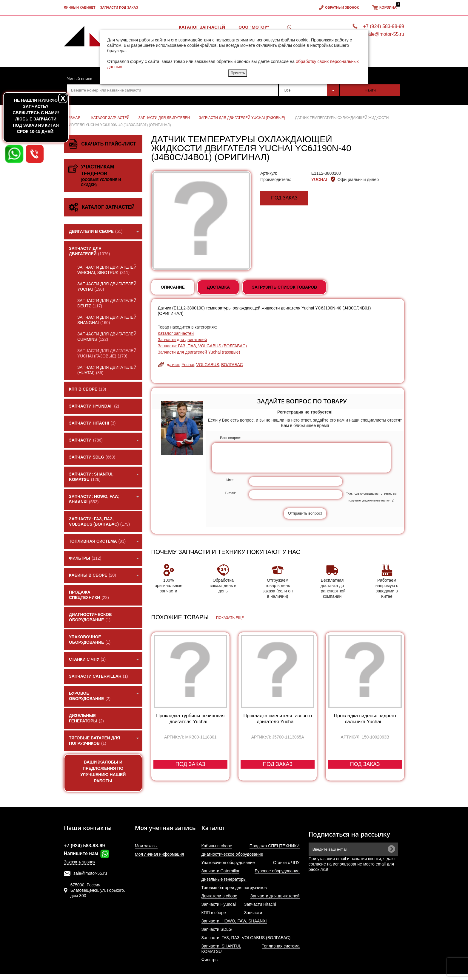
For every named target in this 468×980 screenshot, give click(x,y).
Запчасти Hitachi (260, 904)
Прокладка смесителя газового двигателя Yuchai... (278, 719)
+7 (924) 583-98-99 (384, 26)
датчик (173, 365)
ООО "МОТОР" (254, 27)
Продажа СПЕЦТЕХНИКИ (275, 846)
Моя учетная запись (165, 828)
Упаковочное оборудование (228, 863)
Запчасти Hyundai (219, 904)
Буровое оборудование (277, 871)
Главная (72, 118)
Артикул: (269, 173)
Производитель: (276, 179)
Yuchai (188, 365)
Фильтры (210, 960)
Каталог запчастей (202, 27)
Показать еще (230, 618)
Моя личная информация (160, 854)
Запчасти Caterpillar (221, 871)
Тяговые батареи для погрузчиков (234, 888)
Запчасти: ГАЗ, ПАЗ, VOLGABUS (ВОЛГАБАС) (203, 346)
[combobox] (309, 90)
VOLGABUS (208, 365)
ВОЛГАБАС (232, 365)
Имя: (230, 480)
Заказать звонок (80, 862)
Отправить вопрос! (305, 513)
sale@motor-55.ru (90, 873)
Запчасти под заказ (119, 7)
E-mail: (230, 493)
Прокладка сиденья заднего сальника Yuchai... (365, 719)
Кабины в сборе (217, 846)
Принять (238, 73)
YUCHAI (320, 179)
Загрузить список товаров (284, 287)
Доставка (218, 287)
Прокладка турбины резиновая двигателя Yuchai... (190, 719)
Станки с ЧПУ (286, 863)
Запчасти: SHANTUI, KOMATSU (221, 949)
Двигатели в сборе (219, 896)
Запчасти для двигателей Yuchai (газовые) (199, 352)
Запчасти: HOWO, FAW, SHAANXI (234, 921)
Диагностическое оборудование (232, 854)
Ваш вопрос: (230, 438)
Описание (173, 287)
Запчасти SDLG (217, 929)
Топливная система (281, 946)
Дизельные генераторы (224, 879)
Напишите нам (87, 853)
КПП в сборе (214, 913)
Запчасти (253, 913)
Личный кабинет (80, 7)
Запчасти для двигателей (183, 340)
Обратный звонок (342, 7)
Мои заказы (146, 846)
